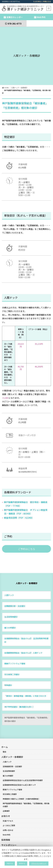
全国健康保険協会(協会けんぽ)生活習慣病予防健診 (23, 770)
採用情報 (6, 830)
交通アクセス (8, 811)
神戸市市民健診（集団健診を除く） (20, 697)
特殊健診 (8, 675)
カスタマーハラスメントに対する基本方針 (22, 845)
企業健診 (6, 801)
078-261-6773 (15, 24)
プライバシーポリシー (12, 840)
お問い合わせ (8, 820)
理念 (4, 742)
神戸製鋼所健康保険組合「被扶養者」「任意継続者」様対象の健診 (26, 709)
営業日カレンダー (15, 17)
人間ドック (9, 585)
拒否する (22, 863)
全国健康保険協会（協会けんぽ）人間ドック (23, 643)
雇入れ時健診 (10, 617)
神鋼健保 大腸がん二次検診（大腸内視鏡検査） (21, 789)
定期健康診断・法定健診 (15, 596)
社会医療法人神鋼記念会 (42, 2)
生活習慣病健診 (11, 607)
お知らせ (6, 806)
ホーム (5, 737)
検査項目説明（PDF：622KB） (19, 508)
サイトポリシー (9, 835)
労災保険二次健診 (12, 664)
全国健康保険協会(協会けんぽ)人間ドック (19, 775)
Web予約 (41, 17)
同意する (10, 863)
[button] (26, 539)
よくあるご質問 (9, 815)
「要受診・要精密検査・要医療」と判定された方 (25, 686)
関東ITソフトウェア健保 (15, 653)
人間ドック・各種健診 (27, 573)
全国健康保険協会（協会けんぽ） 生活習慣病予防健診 (26, 630)
